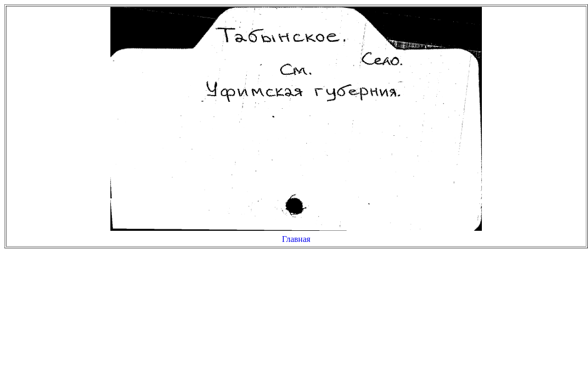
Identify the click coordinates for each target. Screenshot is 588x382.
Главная (296, 239)
